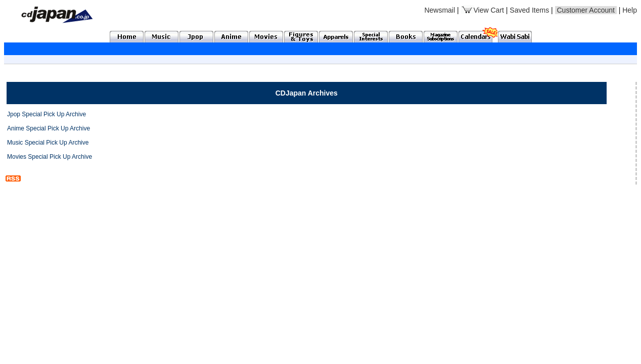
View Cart (483, 10)
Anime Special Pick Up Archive (49, 128)
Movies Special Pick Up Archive (50, 157)
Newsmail (440, 10)
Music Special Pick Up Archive (48, 143)
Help (630, 10)
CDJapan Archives (307, 93)
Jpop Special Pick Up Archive (47, 114)
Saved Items (529, 10)
